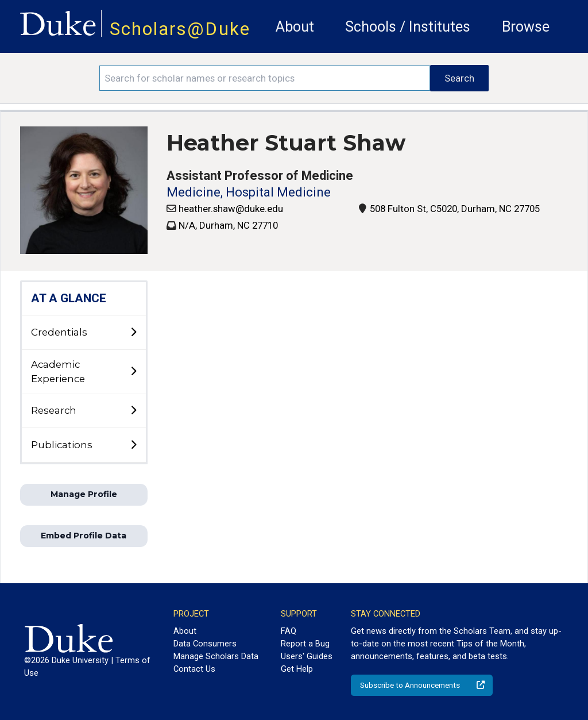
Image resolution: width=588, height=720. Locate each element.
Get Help (297, 669)
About (295, 27)
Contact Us (194, 669)
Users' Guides (307, 656)
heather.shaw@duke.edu (231, 209)
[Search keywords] (265, 78)
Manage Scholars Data (216, 656)
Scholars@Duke (180, 29)
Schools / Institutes (408, 27)
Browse (526, 27)
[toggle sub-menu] (133, 333)
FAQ (289, 631)
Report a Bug (305, 644)
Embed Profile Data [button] (84, 536)
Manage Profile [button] (84, 494)
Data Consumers (205, 644)
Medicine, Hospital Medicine (249, 192)
